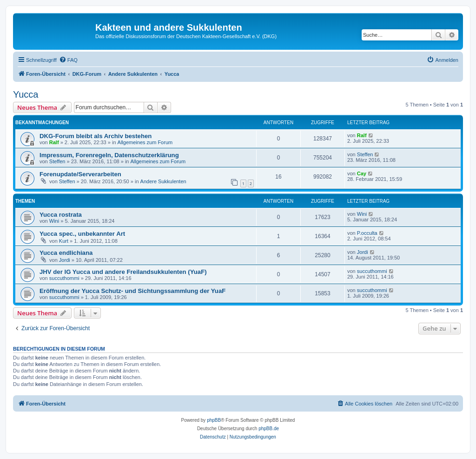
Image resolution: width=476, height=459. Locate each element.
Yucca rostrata (61, 215)
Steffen (57, 161)
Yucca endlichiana (66, 253)
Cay (362, 173)
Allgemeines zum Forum (145, 142)
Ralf (54, 142)
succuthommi (64, 278)
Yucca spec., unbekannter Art (82, 234)
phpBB (214, 420)
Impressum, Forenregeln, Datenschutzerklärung (109, 155)
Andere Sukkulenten (163, 181)
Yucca (26, 94)
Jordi (65, 260)
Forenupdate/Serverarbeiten (80, 174)
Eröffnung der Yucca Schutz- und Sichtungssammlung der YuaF (132, 291)
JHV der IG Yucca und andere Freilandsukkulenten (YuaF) (123, 272)
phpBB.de (269, 429)
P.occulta (367, 233)
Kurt (64, 241)
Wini (54, 221)
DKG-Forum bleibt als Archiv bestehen (96, 136)
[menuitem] (68, 60)
